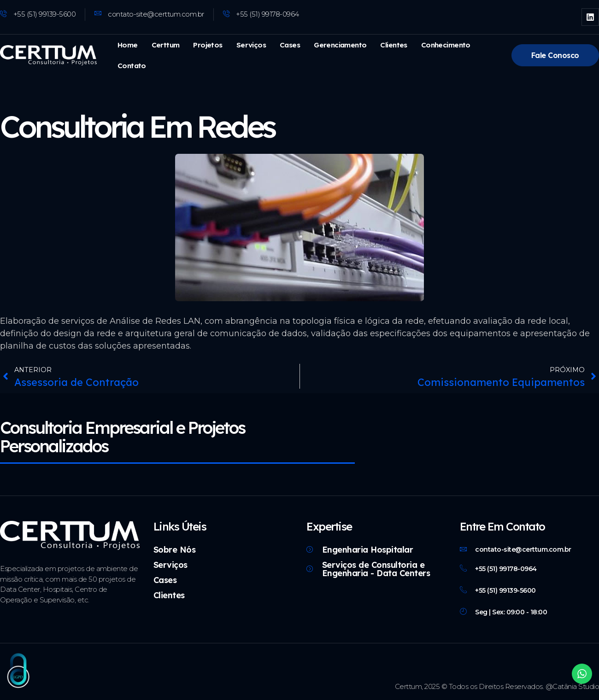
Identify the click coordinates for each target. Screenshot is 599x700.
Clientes (389, 45)
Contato (132, 66)
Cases (287, 45)
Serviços (249, 45)
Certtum (165, 45)
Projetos (206, 45)
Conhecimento (440, 45)
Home (127, 45)
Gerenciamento (337, 45)
